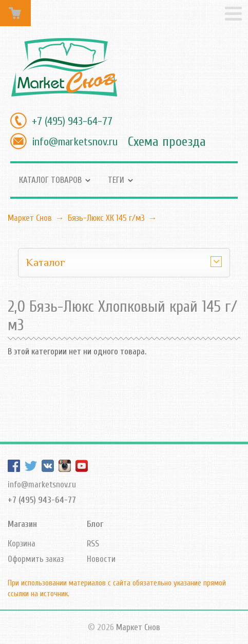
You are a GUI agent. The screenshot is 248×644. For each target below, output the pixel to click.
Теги (116, 180)
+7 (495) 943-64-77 (72, 121)
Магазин (22, 524)
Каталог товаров (50, 180)
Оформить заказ (36, 559)
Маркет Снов (30, 218)
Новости (101, 559)
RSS (93, 544)
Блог (95, 524)
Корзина (22, 544)
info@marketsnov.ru (75, 142)
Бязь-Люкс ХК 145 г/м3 (106, 218)
